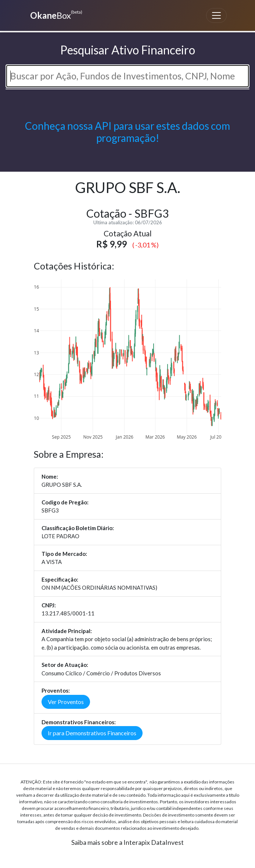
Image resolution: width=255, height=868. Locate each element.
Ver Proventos (66, 702)
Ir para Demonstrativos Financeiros (92, 733)
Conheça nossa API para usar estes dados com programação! (127, 132)
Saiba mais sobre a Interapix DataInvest (127, 842)
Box (55, 15)
